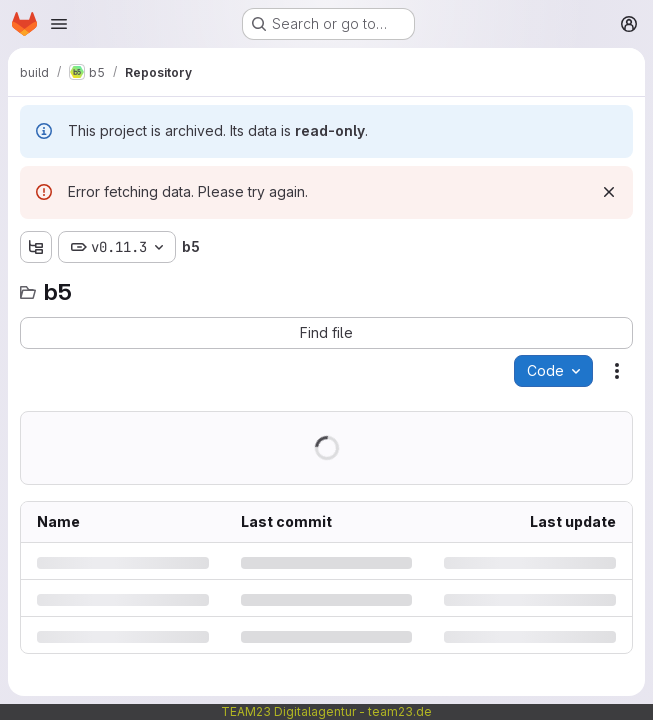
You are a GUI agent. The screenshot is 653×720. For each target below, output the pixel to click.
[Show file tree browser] (36, 247)
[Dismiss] (609, 192)
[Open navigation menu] (59, 24)
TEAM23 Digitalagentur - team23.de (326, 711)
